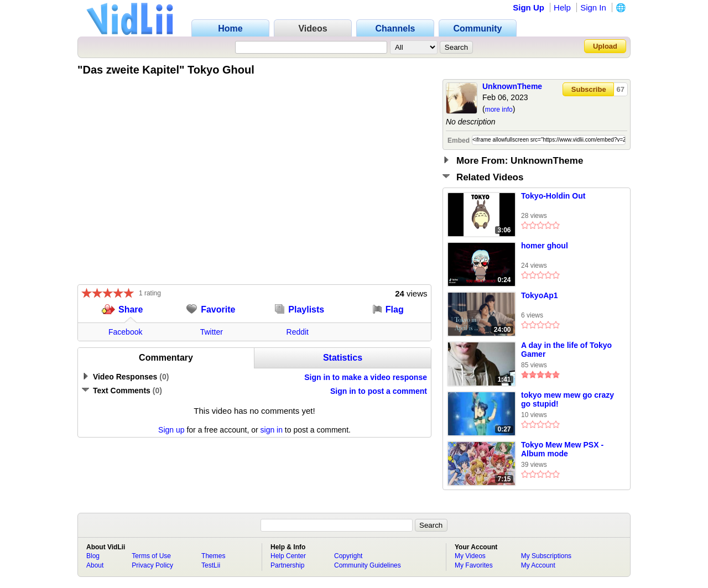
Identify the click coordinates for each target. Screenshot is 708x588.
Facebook (125, 332)
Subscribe (589, 89)
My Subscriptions (546, 556)
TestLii (211, 565)
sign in (272, 430)
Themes (213, 556)
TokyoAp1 (540, 295)
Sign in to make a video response (366, 377)
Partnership (287, 565)
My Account (538, 565)
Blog (93, 556)
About (95, 565)
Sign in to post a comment (379, 391)
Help (562, 7)
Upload (605, 46)
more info (499, 110)
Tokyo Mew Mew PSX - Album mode (562, 449)
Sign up (171, 430)
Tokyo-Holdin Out (553, 196)
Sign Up (529, 7)
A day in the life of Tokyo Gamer (566, 350)
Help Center (288, 556)
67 (621, 89)
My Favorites (474, 565)
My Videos (470, 556)
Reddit (298, 332)
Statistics (343, 358)
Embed (459, 141)
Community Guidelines (368, 565)
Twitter (212, 332)
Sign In (593, 7)
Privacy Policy (152, 565)
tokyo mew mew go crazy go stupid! (568, 399)
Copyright (348, 556)
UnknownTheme (512, 86)
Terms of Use (151, 556)
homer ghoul (545, 246)
